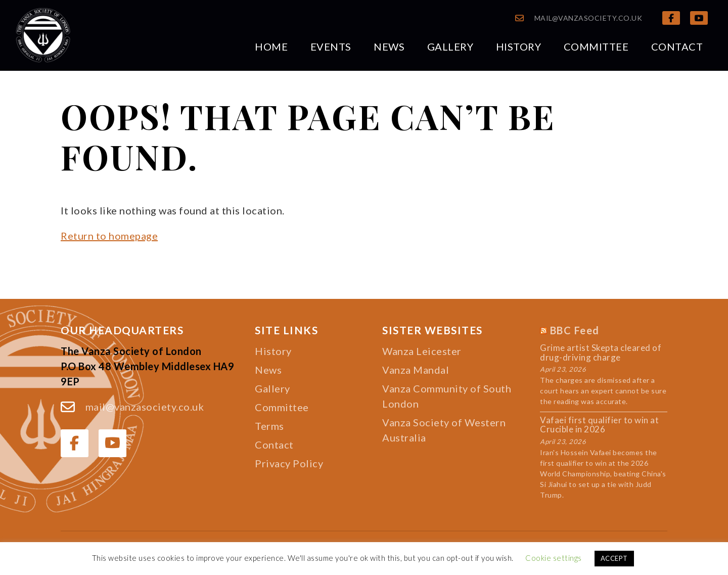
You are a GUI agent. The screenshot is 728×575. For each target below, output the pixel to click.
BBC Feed (575, 330)
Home (271, 47)
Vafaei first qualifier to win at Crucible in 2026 (599, 425)
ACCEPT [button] (614, 558)
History (519, 47)
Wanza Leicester (422, 351)
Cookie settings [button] (554, 558)
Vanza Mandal (416, 370)
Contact (677, 47)
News (389, 47)
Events (331, 47)
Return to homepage (109, 236)
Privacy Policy (289, 463)
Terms (269, 426)
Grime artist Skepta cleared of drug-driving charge (601, 353)
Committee (596, 47)
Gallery (450, 47)
